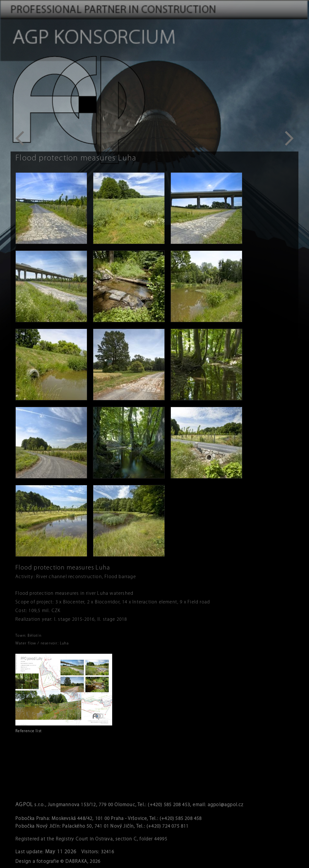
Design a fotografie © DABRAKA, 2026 (58, 862)
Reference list (29, 731)
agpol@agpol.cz (226, 805)
